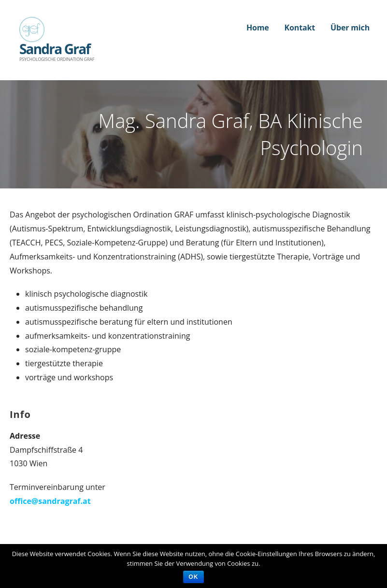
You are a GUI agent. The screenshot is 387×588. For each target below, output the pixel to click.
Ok (193, 577)
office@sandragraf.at (50, 501)
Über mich (350, 28)
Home (258, 28)
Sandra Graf (55, 49)
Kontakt (300, 28)
